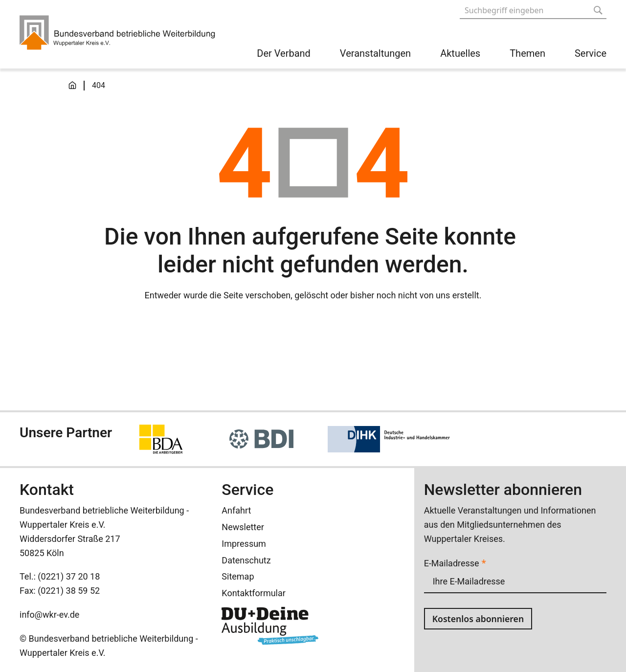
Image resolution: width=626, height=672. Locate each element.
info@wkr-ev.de (49, 615)
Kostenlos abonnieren (479, 619)
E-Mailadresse (455, 563)
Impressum (244, 544)
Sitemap (238, 576)
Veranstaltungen (375, 53)
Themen (527, 53)
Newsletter (243, 527)
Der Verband (284, 53)
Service (591, 53)
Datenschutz (246, 560)
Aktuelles (460, 53)
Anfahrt (236, 510)
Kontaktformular (254, 593)
